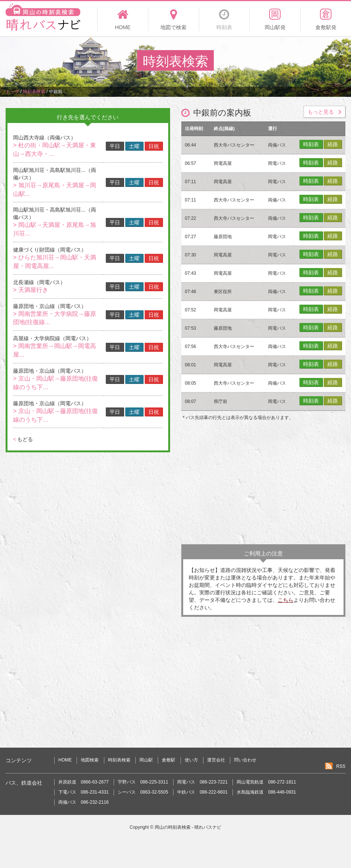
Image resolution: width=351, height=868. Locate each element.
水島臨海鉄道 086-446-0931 (266, 792)
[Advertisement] (264, 484)
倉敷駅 (169, 760)
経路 (333, 144)
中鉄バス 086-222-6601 (202, 792)
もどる (23, 439)
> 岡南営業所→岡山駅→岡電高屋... (55, 350)
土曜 (134, 146)
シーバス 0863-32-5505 (143, 792)
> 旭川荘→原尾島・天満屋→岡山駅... (55, 190)
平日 (115, 146)
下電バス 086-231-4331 (84, 792)
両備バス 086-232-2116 (84, 802)
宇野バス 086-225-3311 (143, 782)
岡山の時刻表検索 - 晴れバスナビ (188, 827)
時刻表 (311, 144)
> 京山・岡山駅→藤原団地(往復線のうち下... (56, 383)
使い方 (191, 760)
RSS (341, 766)
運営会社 (216, 760)
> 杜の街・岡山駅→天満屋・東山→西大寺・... (55, 150)
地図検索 (90, 760)
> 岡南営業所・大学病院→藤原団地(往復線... (55, 318)
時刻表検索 (119, 760)
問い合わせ (245, 760)
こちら (286, 600)
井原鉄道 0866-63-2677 (84, 782)
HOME (65, 760)
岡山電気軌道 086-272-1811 (266, 782)
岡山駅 (146, 760)
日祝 (154, 146)
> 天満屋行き (31, 290)
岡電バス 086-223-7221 (202, 782)
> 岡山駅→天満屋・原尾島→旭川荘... (55, 229)
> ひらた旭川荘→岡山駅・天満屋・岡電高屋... (55, 262)
